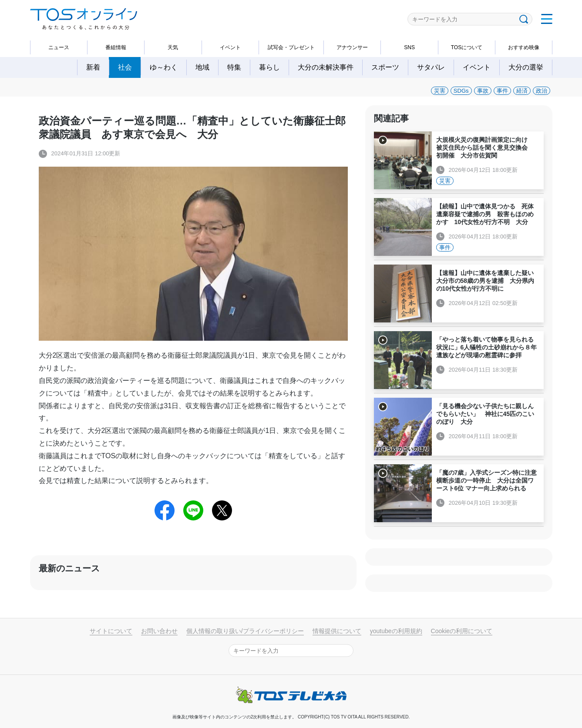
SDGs (461, 91)
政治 (542, 91)
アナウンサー (352, 47)
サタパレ (431, 67)
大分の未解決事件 (326, 67)
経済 (522, 91)
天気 (173, 47)
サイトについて (111, 631)
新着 (93, 67)
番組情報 (116, 47)
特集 (234, 67)
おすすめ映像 (524, 47)
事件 (502, 91)
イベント (230, 47)
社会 (125, 67)
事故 (483, 91)
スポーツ (385, 67)
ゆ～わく (164, 67)
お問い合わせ (159, 631)
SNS (409, 47)
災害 (440, 91)
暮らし (269, 67)
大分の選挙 (526, 67)
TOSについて (467, 47)
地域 (202, 67)
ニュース (59, 47)
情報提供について (337, 631)
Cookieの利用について (462, 631)
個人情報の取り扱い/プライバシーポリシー (245, 631)
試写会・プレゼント (291, 47)
